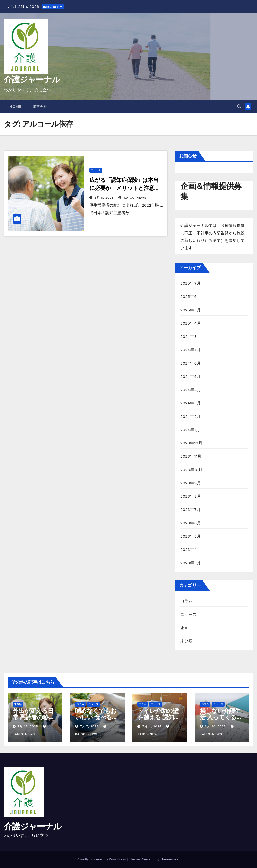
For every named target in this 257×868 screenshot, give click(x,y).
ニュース (96, 170)
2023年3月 (191, 563)
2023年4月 (191, 550)
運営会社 (40, 107)
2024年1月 (190, 430)
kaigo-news (132, 198)
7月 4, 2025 (152, 726)
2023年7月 (190, 510)
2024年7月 (190, 350)
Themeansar (170, 859)
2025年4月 (191, 323)
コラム (187, 601)
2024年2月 (191, 416)
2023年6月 (191, 523)
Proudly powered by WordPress (102, 859)
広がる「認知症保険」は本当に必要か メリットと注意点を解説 (124, 188)
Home (15, 107)
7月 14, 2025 (28, 726)
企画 (184, 628)
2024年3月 (191, 403)
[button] (239, 106)
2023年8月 (191, 496)
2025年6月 (191, 297)
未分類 (187, 641)
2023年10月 (191, 470)
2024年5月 (191, 376)
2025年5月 (191, 310)
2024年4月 (191, 390)
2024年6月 (191, 363)
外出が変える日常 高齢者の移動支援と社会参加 (33, 717)
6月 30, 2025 (215, 726)
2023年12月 (191, 443)
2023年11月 (191, 456)
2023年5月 (191, 536)
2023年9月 (191, 483)
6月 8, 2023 (104, 198)
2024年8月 (191, 337)
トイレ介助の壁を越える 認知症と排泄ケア (158, 717)
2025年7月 (190, 283)
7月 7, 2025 (89, 726)
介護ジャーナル (32, 79)
